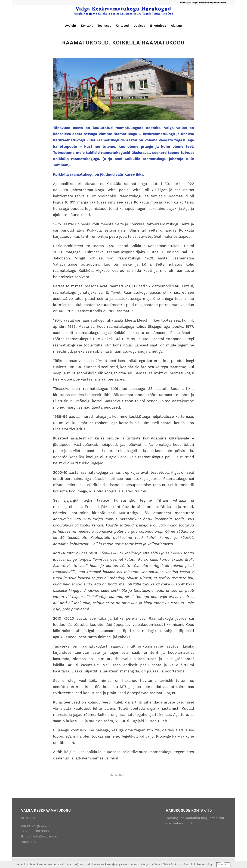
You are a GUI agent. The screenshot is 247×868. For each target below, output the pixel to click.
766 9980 (42, 831)
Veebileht (28, 842)
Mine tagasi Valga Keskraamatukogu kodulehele (203, 3)
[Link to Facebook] (223, 13)
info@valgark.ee (45, 836)
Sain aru (223, 865)
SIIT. (190, 823)
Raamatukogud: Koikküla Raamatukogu (123, 43)
